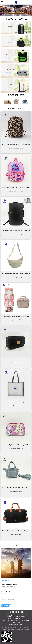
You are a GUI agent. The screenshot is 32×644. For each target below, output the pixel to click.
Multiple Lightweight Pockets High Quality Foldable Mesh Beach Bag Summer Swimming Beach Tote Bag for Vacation (16, 402)
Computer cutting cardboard (9, 585)
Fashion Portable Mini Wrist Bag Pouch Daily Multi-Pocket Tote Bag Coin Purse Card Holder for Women (16, 488)
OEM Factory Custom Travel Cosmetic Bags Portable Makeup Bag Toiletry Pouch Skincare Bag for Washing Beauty (16, 359)
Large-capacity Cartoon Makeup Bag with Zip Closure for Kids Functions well (16, 445)
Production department (8, 599)
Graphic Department (7, 592)
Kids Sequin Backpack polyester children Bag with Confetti (16, 187)
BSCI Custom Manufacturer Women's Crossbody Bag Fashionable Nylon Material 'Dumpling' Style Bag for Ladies (16, 273)
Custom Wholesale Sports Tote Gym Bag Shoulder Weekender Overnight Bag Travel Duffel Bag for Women (16, 531)
